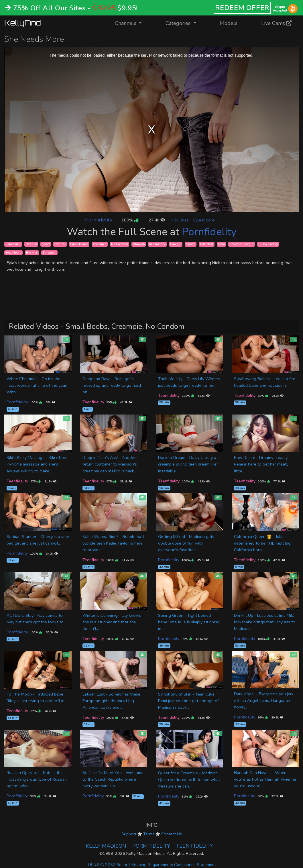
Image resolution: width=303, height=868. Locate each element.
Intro (221, 244)
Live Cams (276, 23)
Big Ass (32, 253)
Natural (60, 244)
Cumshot (206, 244)
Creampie (100, 244)
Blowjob (139, 244)
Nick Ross (180, 220)
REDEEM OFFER (242, 8)
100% (130, 220)
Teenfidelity (93, 402)
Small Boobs (79, 244)
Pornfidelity (99, 220)
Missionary (157, 244)
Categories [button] (179, 23)
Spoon (191, 244)
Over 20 (31, 244)
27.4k (157, 220)
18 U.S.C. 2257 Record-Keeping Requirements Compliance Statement (151, 865)
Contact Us (172, 834)
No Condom (120, 244)
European (50, 253)
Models (229, 23)
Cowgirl (176, 244)
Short (46, 244)
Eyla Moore (204, 220)
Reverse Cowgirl (241, 244)
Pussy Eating (268, 244)
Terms (149, 834)
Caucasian (13, 244)
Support (129, 834)
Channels (132, 23)
